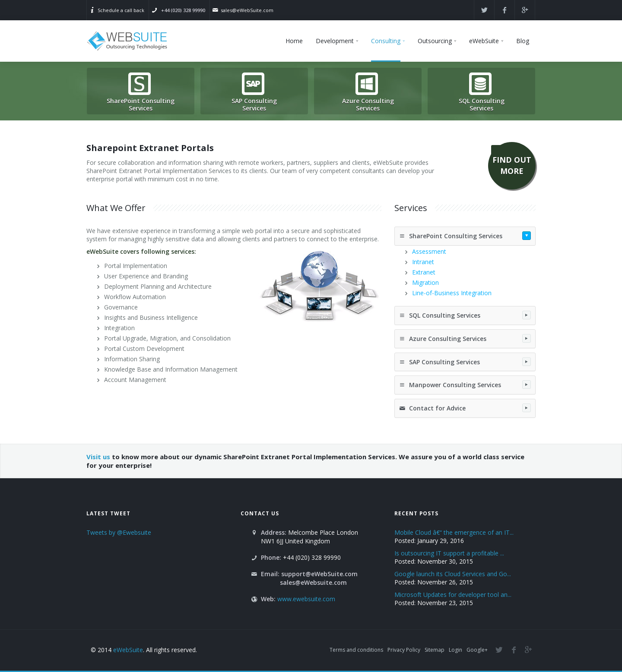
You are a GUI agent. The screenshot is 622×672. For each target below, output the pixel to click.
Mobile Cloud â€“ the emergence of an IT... (454, 532)
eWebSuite (128, 650)
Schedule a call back (121, 10)
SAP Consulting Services (465, 362)
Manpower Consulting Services (465, 385)
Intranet (423, 262)
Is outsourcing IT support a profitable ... (449, 553)
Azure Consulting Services (465, 338)
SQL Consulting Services (465, 315)
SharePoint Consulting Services (465, 236)
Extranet (424, 272)
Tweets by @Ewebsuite (119, 532)
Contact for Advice (465, 408)
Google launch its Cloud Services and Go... (453, 574)
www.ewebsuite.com (306, 599)
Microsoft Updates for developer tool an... (453, 595)
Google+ (477, 650)
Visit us (98, 457)
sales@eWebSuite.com (247, 10)
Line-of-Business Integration (452, 293)
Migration (425, 282)
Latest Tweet (108, 513)
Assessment (429, 251)
